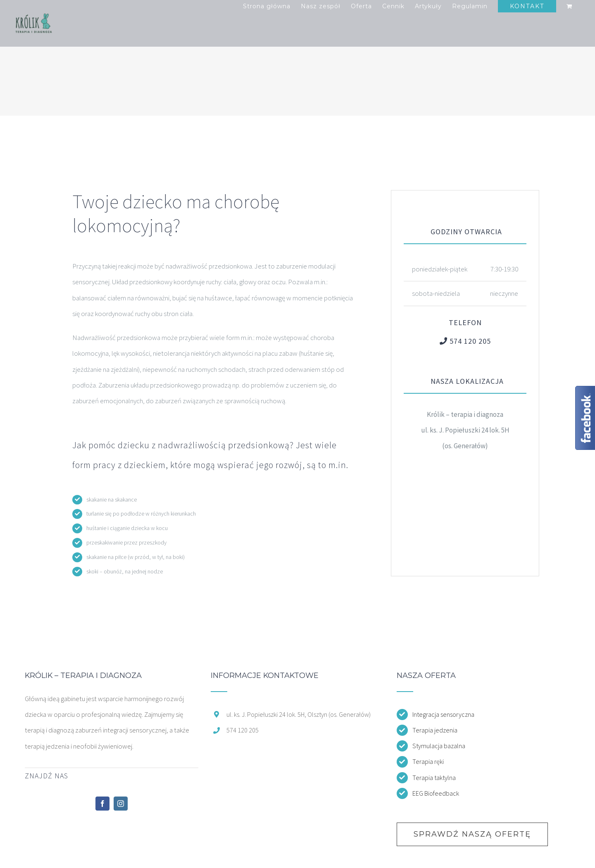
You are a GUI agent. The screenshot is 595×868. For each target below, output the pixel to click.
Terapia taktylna (434, 778)
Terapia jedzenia (435, 730)
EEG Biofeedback (436, 793)
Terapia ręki (428, 761)
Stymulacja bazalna (439, 746)
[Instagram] (121, 804)
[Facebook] (102, 804)
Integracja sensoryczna (443, 714)
